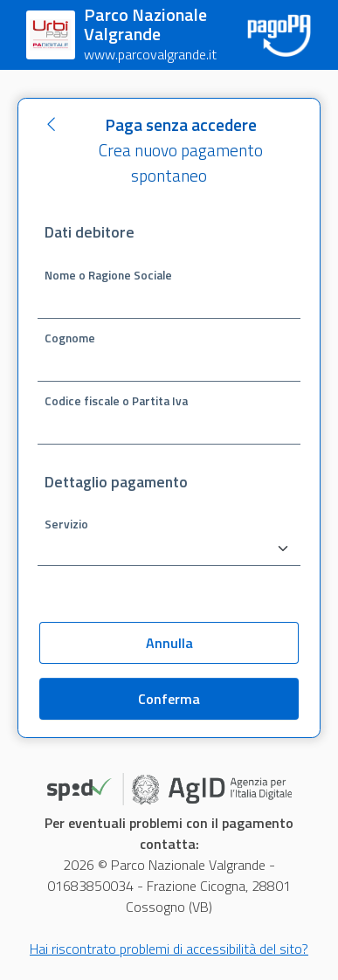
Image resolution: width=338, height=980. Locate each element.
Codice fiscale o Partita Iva (116, 400)
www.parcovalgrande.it (150, 54)
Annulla (169, 643)
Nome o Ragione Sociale (108, 274)
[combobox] (169, 549)
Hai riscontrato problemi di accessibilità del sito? (169, 949)
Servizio (66, 523)
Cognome (70, 337)
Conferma (169, 699)
